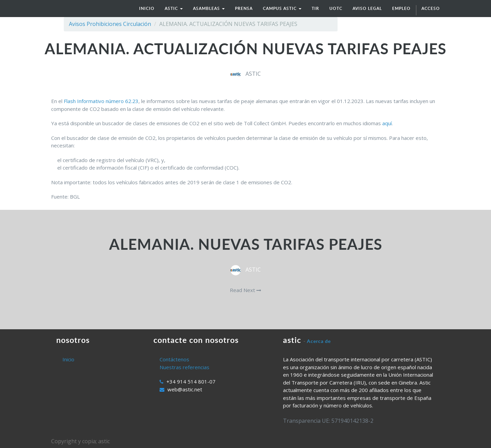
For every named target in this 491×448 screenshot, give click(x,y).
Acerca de (319, 341)
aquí (387, 123)
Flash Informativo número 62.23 (101, 101)
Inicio (68, 359)
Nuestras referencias (184, 367)
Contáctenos (174, 359)
